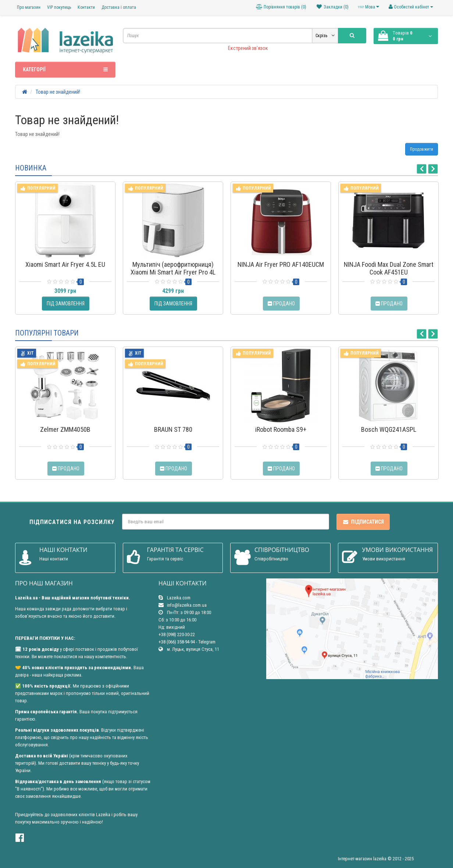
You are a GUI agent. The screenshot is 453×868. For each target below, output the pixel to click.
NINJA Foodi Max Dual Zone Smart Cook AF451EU (389, 268)
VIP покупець (59, 7)
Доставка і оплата (119, 7)
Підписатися (363, 522)
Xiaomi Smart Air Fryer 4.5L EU (65, 264)
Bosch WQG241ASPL (389, 429)
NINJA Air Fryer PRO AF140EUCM (281, 264)
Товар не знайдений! (58, 92)
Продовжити (422, 149)
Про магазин (29, 7)
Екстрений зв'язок (248, 48)
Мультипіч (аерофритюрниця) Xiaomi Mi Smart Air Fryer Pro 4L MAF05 (173, 272)
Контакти (86, 7)
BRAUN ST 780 (173, 429)
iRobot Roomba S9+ (281, 429)
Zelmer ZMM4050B (65, 429)
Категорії (65, 69)
